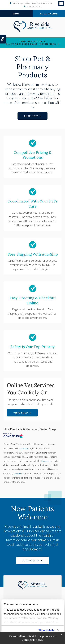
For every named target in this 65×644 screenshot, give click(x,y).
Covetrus (24, 448)
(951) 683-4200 (34, 6)
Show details (46, 630)
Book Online (49, 14)
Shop (16, 14)
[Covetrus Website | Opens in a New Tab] (14, 436)
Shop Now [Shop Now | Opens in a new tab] (31, 116)
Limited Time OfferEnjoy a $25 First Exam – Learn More (31, 43)
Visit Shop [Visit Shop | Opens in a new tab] (21, 413)
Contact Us (31, 561)
